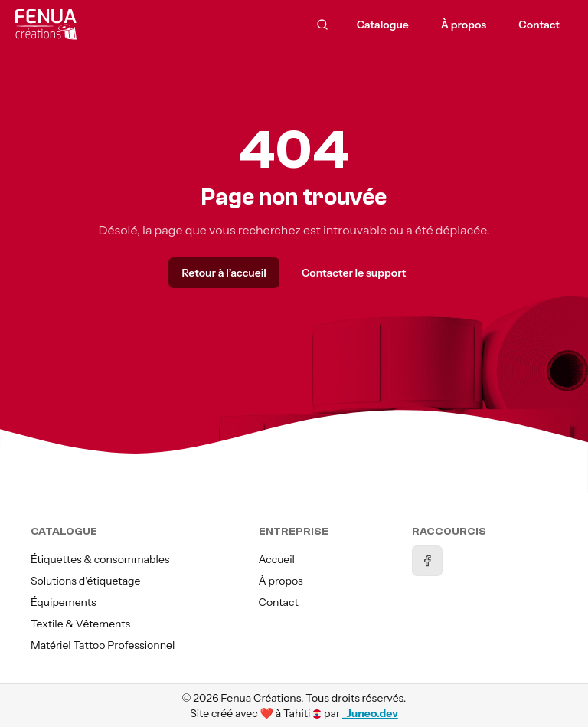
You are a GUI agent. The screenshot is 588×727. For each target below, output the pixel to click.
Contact (279, 602)
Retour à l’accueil (224, 273)
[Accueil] (88, 25)
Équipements (64, 602)
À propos (281, 581)
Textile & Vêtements (80, 624)
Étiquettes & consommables (100, 559)
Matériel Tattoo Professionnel (103, 645)
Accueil (277, 559)
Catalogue (383, 25)
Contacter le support (354, 273)
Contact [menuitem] (539, 25)
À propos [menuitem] (464, 25)
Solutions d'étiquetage (85, 581)
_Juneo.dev (370, 713)
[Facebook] (427, 561)
